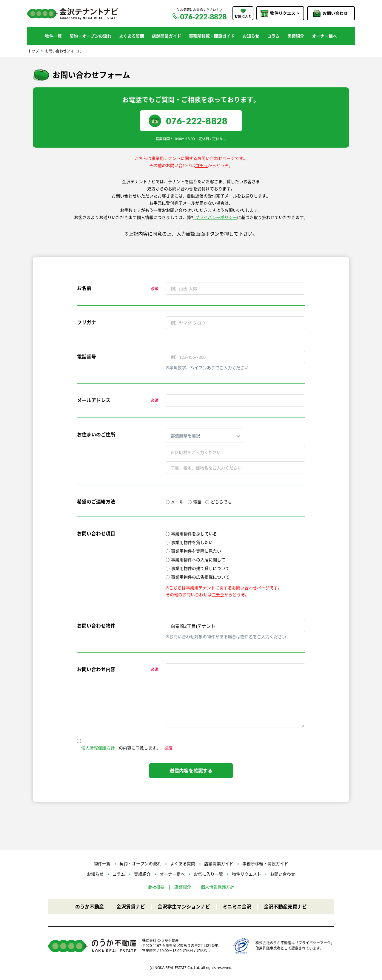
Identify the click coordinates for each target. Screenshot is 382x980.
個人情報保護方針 (218, 887)
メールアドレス (94, 400)
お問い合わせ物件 (96, 626)
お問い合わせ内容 (96, 669)
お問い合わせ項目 (96, 534)
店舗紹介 (183, 887)
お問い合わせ (283, 874)
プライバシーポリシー (216, 217)
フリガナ (87, 322)
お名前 (84, 288)
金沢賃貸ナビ (131, 907)
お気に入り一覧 (208, 874)
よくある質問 (132, 36)
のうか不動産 (90, 907)
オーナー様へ (324, 36)
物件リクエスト (247, 874)
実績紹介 (296, 36)
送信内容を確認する (191, 771)
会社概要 (156, 887)
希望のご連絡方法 (96, 502)
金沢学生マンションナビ (184, 907)
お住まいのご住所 (96, 435)
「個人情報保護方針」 (98, 748)
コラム (273, 36)
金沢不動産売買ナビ (285, 907)
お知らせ (251, 36)
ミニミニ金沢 (237, 907)
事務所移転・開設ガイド (212, 36)
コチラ (201, 165)
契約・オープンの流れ (90, 36)
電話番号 (87, 357)
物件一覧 (53, 36)
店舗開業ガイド (167, 36)
